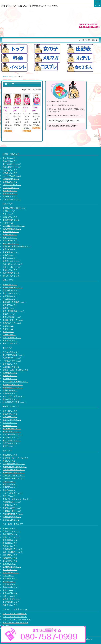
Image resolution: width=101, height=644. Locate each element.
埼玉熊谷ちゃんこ (10, 234)
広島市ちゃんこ (9, 564)
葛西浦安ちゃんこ (10, 305)
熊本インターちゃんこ (12, 537)
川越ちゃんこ (8, 223)
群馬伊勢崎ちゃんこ (11, 273)
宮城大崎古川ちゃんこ (12, 167)
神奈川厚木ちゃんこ (11, 243)
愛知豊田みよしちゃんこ (13, 387)
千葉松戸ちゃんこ (10, 270)
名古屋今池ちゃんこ (11, 352)
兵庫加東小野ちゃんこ (12, 511)
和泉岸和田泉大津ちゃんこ (14, 470)
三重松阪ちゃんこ (10, 390)
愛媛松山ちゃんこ (10, 528)
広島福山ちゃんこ (10, 546)
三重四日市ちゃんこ (11, 367)
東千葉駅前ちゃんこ (11, 220)
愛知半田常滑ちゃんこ (12, 399)
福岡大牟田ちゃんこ (11, 593)
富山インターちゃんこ (12, 420)
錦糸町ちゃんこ (9, 255)
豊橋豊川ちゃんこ (10, 376)
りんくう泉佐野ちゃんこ (13, 493)
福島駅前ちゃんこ (10, 196)
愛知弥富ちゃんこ (10, 364)
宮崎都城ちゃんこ (10, 555)
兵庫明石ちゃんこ (10, 487)
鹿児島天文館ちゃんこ (12, 531)
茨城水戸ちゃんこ (10, 217)
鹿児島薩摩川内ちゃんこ (13, 549)
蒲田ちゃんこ (8, 332)
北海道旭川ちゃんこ (11, 179)
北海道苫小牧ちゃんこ (12, 199)
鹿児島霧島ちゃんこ (11, 540)
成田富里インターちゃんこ (14, 226)
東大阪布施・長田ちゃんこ (14, 472)
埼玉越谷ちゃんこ (10, 284)
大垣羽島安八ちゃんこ (12, 358)
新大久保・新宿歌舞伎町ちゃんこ (16, 246)
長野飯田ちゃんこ (10, 426)
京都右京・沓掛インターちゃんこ (16, 499)
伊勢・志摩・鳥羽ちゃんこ (14, 396)
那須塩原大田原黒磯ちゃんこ (15, 302)
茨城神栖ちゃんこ (10, 299)
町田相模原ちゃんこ (11, 240)
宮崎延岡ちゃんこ (10, 605)
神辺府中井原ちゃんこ (12, 599)
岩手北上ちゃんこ (10, 182)
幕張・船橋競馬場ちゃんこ (14, 311)
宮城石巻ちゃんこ (10, 161)
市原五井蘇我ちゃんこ (12, 317)
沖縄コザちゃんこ (10, 596)
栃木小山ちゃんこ (10, 238)
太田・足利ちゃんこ (11, 293)
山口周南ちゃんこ (10, 561)
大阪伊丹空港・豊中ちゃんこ (15, 467)
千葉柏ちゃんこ (9, 314)
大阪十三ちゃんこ (10, 496)
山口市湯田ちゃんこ (11, 602)
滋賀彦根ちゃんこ (10, 455)
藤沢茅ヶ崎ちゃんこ (11, 276)
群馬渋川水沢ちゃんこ (12, 261)
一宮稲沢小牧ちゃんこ (12, 361)
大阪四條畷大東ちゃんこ (13, 514)
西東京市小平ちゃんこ (12, 323)
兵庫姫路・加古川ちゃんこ (14, 475)
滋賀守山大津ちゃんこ (12, 508)
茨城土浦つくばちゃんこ (13, 264)
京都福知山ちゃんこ (11, 520)
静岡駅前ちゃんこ (10, 373)
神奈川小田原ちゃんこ (12, 267)
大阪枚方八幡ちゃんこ (12, 502)
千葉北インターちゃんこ (13, 320)
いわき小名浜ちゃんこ (12, 176)
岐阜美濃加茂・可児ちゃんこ (15, 402)
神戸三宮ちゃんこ (10, 484)
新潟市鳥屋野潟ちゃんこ (13, 434)
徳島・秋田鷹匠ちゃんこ (13, 552)
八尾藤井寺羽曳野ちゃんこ (14, 478)
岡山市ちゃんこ (9, 590)
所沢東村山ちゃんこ (11, 290)
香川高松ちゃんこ (10, 543)
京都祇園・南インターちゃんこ (16, 458)
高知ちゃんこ (8, 575)
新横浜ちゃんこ (9, 308)
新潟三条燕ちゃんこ (11, 443)
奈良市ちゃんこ (9, 481)
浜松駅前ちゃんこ (10, 379)
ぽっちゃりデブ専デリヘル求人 (16, 622)
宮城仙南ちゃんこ (10, 158)
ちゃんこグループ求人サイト (15, 617)
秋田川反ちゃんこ (10, 170)
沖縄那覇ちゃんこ (10, 558)
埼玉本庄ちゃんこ (10, 249)
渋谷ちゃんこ (8, 329)
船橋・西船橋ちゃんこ (12, 338)
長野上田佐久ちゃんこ (12, 440)
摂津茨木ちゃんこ (10, 505)
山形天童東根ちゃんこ (12, 164)
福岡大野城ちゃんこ (11, 572)
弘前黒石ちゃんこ (10, 173)
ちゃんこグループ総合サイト (15, 614)
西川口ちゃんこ (9, 211)
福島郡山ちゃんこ (10, 193)
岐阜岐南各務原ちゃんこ (13, 385)
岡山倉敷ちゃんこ (10, 578)
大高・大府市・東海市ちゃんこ (16, 381)
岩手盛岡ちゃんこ (10, 191)
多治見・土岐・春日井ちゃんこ (16, 370)
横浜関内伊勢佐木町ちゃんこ (15, 208)
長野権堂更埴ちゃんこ (12, 431)
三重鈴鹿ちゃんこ (10, 393)
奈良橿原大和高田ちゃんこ (14, 464)
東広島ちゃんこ (9, 581)
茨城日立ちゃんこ (10, 340)
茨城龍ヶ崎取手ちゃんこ (13, 287)
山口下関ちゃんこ (10, 570)
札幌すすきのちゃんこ (12, 185)
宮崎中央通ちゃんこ (11, 587)
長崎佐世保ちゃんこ (11, 534)
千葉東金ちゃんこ (10, 258)
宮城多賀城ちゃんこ (11, 188)
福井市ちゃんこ (9, 446)
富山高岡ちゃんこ (10, 414)
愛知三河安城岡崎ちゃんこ (14, 355)
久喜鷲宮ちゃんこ (10, 296)
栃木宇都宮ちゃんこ (11, 232)
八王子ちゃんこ (9, 335)
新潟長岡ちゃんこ (10, 423)
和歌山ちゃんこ (9, 461)
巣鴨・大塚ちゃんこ (11, 343)
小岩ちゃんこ (8, 326)
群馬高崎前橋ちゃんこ (12, 229)
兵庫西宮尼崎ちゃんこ (12, 517)
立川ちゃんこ (8, 214)
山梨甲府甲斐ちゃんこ (12, 428)
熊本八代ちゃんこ (10, 584)
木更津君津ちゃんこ (11, 252)
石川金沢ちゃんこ (10, 417)
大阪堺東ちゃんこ (10, 490)
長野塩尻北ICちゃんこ (12, 437)
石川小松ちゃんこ (10, 411)
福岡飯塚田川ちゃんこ (12, 567)
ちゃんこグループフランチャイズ (16, 619)
